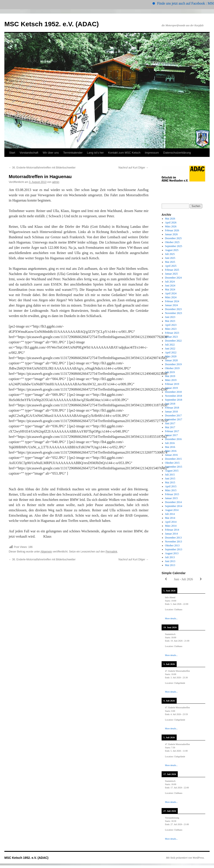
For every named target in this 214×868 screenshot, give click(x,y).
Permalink (111, 552)
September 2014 (174, 506)
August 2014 (172, 510)
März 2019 (171, 380)
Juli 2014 (170, 514)
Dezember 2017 (173, 416)
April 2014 (171, 522)
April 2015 (171, 486)
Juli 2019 (170, 372)
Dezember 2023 (173, 309)
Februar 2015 (172, 494)
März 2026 (171, 226)
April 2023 (171, 325)
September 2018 (174, 400)
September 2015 (174, 467)
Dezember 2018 (173, 392)
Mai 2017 (170, 427)
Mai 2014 (170, 518)
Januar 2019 (171, 388)
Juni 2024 (170, 286)
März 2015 (171, 490)
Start (12, 153)
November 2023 (174, 313)
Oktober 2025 (172, 242)
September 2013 (174, 549)
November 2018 (174, 396)
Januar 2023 (171, 337)
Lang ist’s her (95, 153)
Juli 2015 (170, 475)
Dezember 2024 (173, 278)
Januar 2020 (171, 360)
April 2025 (171, 266)
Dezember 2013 (173, 538)
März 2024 (171, 297)
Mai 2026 (170, 219)
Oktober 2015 (172, 463)
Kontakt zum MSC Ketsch (124, 153)
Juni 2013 (170, 561)
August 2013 (172, 553)
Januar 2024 (171, 305)
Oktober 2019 (172, 368)
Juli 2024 (170, 282)
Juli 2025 (170, 254)
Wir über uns (51, 153)
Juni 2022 (170, 349)
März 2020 (171, 356)
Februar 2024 (172, 301)
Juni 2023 (170, 317)
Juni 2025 (170, 258)
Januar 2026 (171, 234)
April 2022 (171, 352)
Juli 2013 (170, 557)
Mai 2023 (170, 321)
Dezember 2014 (173, 502)
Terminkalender (73, 153)
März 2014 (171, 526)
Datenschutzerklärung (177, 153)
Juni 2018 (170, 404)
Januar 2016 (171, 455)
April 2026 (171, 223)
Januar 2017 (171, 435)
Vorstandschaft (29, 153)
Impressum (152, 153)
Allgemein (46, 552)
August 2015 (172, 471)
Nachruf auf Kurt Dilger (134, 168)
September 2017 (174, 419)
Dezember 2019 (173, 364)
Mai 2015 (170, 482)
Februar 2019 (172, 384)
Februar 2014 (172, 530)
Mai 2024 (170, 289)
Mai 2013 (170, 565)
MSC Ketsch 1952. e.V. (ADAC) (52, 24)
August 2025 (172, 250)
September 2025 (174, 246)
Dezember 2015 (173, 459)
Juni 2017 (170, 423)
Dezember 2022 (173, 341)
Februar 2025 (172, 270)
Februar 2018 (172, 408)
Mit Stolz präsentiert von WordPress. (185, 858)
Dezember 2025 (173, 238)
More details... (171, 618)
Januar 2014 (171, 534)
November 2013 (174, 542)
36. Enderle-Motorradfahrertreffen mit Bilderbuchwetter (42, 168)
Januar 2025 (171, 274)
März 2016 (171, 451)
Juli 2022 (170, 345)
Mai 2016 (170, 447)
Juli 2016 (170, 443)
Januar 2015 (171, 498)
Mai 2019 (170, 376)
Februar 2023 (172, 333)
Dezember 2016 (173, 439)
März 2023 (171, 329)
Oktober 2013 (172, 545)
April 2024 (171, 293)
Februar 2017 (172, 431)
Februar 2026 (172, 230)
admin (56, 182)
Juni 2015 (170, 479)
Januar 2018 (171, 412)
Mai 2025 (170, 262)
